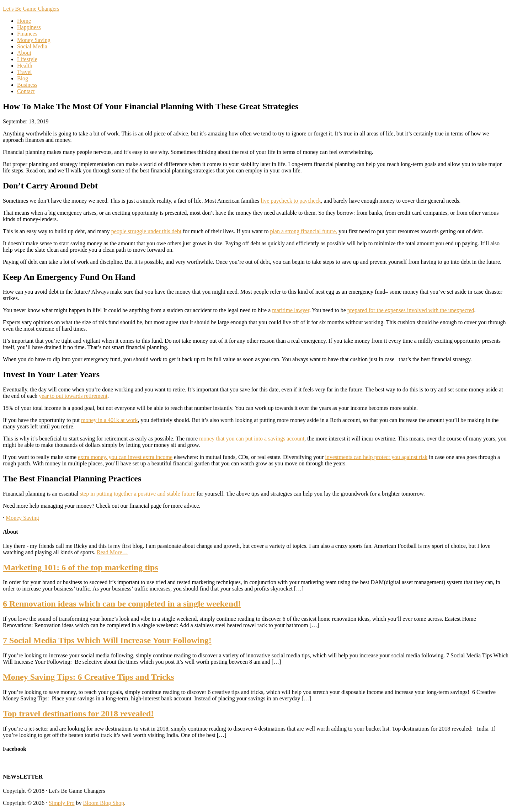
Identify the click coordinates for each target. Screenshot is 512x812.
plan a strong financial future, (303, 231)
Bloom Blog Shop (104, 803)
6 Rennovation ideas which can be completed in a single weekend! (122, 604)
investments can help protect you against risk (376, 457)
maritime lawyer (290, 310)
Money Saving (22, 518)
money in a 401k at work (110, 420)
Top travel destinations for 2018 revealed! (78, 714)
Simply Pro (62, 803)
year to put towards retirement (73, 396)
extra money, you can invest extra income (125, 457)
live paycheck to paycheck (291, 201)
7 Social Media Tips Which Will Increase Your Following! (107, 640)
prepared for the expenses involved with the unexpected (411, 310)
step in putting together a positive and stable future (137, 494)
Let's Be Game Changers (31, 9)
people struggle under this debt (146, 231)
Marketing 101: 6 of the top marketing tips (81, 567)
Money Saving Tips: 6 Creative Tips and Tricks (89, 677)
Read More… (112, 552)
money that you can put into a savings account (252, 439)
